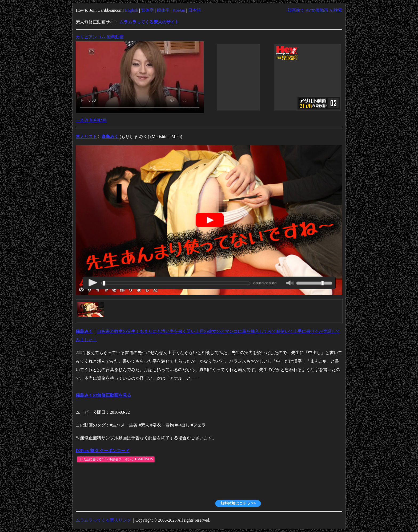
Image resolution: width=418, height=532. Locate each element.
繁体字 (147, 10)
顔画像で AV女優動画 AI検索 (315, 10)
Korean (179, 10)
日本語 (195, 10)
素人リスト (86, 137)
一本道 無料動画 (91, 120)
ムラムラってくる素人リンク (103, 520)
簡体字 (163, 10)
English (132, 10)
